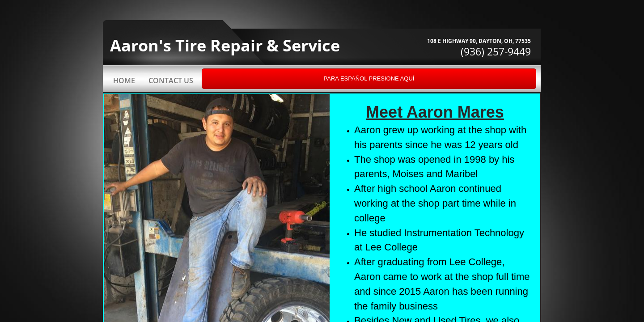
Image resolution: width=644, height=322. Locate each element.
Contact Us (171, 80)
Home (124, 80)
